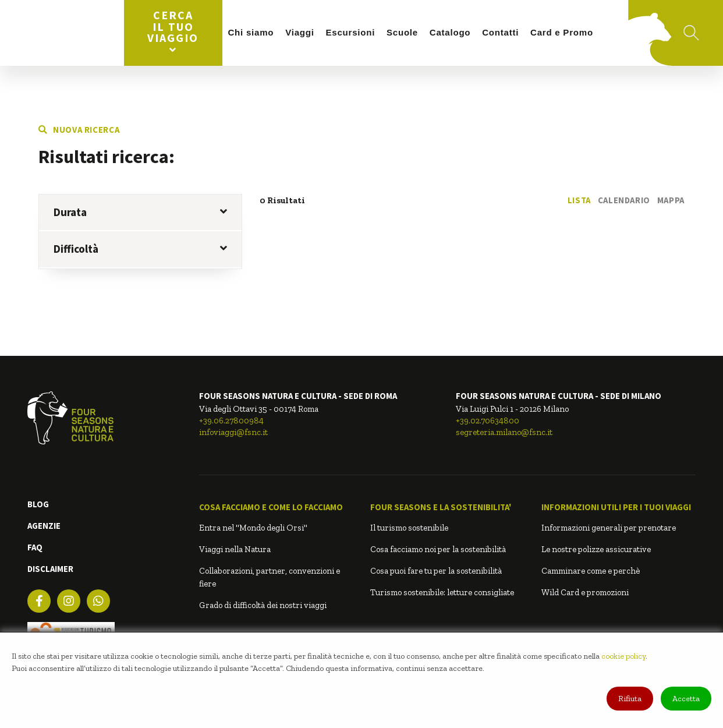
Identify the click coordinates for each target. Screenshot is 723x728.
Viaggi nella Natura (235, 549)
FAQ (35, 547)
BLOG (38, 504)
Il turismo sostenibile (409, 528)
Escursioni (351, 32)
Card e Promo (562, 32)
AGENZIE (44, 526)
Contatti (500, 32)
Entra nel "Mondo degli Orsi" (253, 528)
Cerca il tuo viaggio (173, 31)
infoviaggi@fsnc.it (233, 432)
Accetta (686, 699)
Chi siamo (251, 32)
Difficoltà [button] (140, 249)
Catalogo (450, 32)
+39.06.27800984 (231, 420)
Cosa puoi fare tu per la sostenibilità (436, 571)
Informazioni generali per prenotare (609, 528)
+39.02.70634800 (488, 420)
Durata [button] (140, 212)
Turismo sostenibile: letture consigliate (442, 592)
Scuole (402, 32)
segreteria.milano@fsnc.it (504, 432)
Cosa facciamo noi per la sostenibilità (438, 549)
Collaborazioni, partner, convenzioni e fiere (270, 577)
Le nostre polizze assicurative (596, 549)
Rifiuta (630, 699)
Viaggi (300, 32)
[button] (276, 507)
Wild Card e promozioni (585, 592)
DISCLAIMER (50, 569)
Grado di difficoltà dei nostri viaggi (263, 605)
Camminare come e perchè (591, 571)
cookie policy (623, 656)
